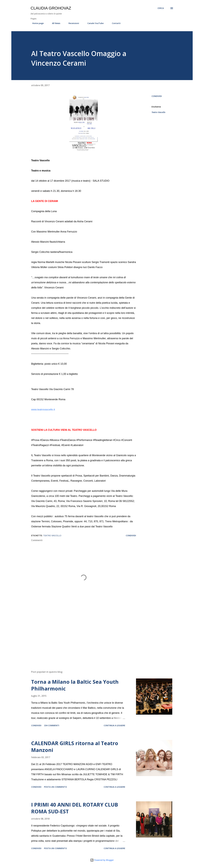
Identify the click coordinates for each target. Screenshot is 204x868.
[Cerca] (161, 8)
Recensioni (72, 23)
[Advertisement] (79, 635)
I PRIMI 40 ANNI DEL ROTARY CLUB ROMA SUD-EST (75, 808)
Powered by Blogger (102, 860)
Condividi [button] (157, 96)
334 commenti (52, 725)
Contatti (115, 23)
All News (54, 23)
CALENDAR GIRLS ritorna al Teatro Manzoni (75, 747)
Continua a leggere (114, 725)
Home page (36, 23)
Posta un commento (55, 787)
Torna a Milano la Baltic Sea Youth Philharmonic (75, 685)
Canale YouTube (94, 23)
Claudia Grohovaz (51, 8)
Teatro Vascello (158, 112)
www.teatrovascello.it (43, 410)
